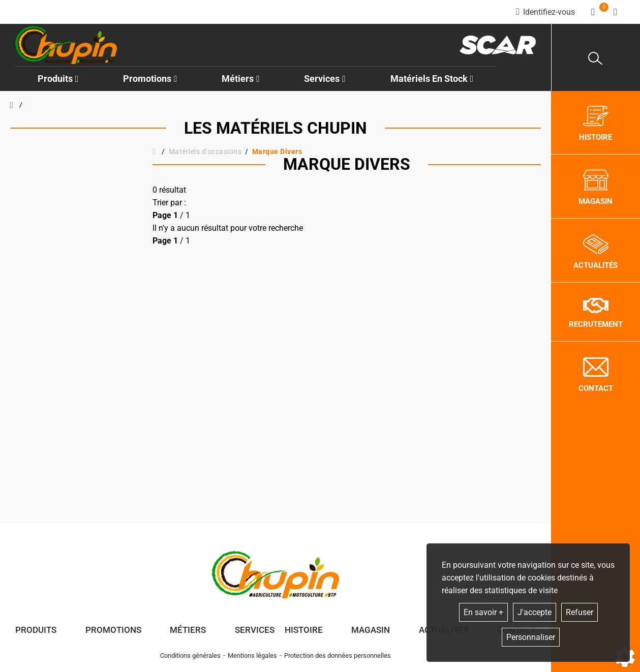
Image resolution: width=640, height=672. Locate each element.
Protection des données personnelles (338, 655)
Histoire (304, 630)
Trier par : (169, 203)
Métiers (188, 630)
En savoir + (483, 612)
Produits (58, 79)
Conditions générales (190, 655)
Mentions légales (252, 655)
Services (255, 630)
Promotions (150, 79)
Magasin (371, 630)
